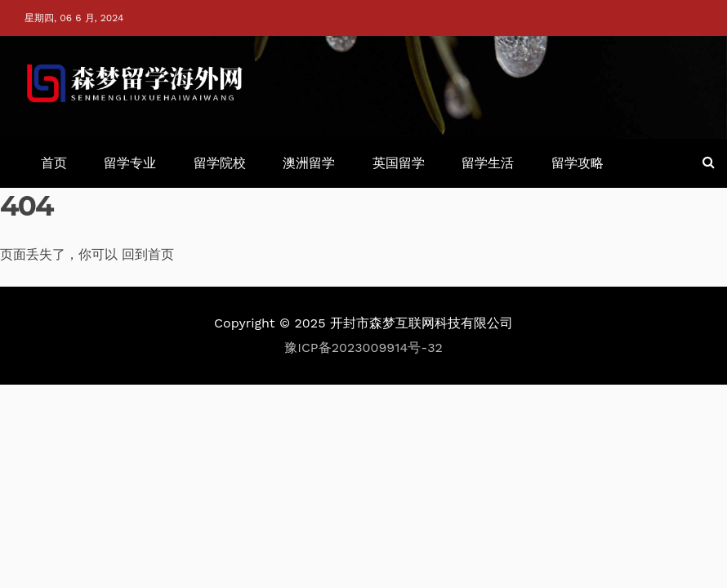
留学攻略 (578, 163)
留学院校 (220, 163)
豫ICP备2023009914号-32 (363, 347)
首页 (54, 163)
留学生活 (488, 163)
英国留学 (399, 163)
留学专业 (130, 163)
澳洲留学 (309, 163)
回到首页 (148, 254)
